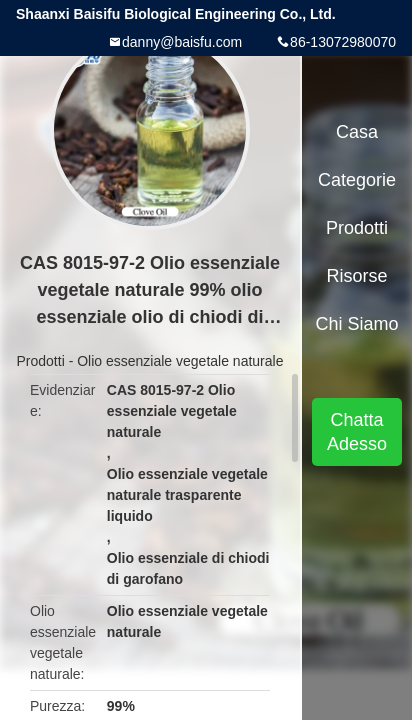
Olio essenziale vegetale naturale (180, 361)
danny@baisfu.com (182, 42)
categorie (357, 180)
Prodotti (41, 361)
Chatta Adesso (357, 432)
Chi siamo (357, 324)
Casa (357, 132)
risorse (357, 276)
